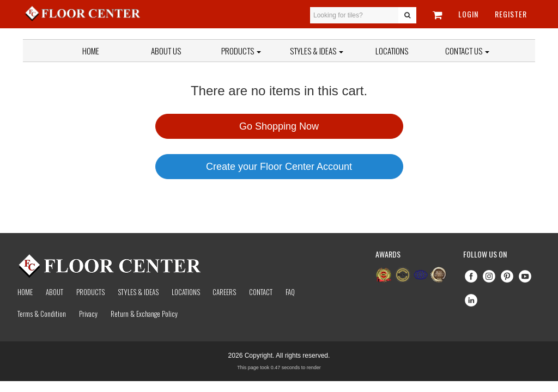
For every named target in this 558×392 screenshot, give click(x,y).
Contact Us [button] (467, 51)
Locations (392, 51)
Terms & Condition (42, 314)
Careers (224, 292)
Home (91, 51)
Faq (290, 292)
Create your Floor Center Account (279, 167)
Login (468, 14)
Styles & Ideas (138, 292)
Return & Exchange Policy (144, 314)
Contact (261, 292)
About (54, 292)
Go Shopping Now (279, 126)
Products (241, 51)
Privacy (88, 314)
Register (511, 14)
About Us (166, 51)
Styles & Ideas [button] (317, 51)
